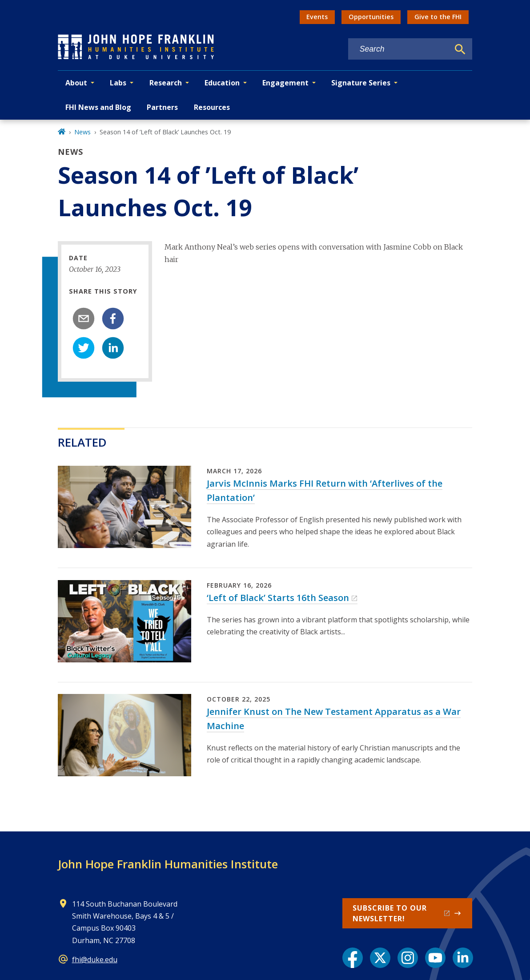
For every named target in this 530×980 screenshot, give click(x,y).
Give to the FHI (438, 17)
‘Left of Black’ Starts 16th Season (278, 598)
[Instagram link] (408, 958)
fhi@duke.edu (95, 960)
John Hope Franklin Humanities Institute (168, 864)
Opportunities (371, 17)
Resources (212, 107)
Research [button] (166, 83)
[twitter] (84, 348)
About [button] (76, 83)
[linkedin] (113, 348)
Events (317, 17)
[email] (84, 319)
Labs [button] (118, 83)
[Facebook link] (353, 958)
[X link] (380, 958)
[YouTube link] (435, 958)
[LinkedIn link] (463, 958)
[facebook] (113, 319)
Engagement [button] (285, 83)
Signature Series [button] (361, 83)
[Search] (460, 49)
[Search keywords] (399, 49)
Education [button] (222, 83)
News (82, 132)
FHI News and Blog (98, 107)
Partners (162, 107)
